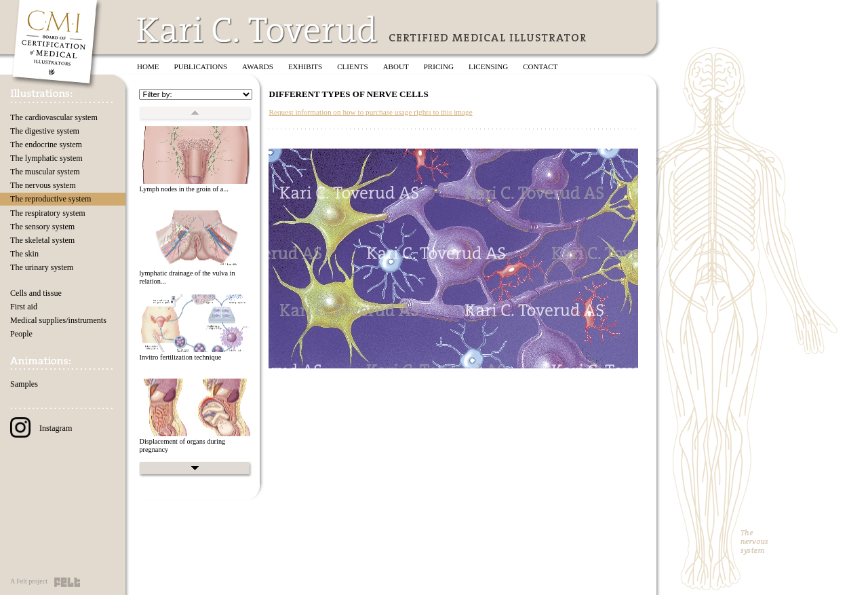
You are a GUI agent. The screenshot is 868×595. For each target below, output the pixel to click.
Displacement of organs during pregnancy (182, 446)
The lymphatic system (46, 158)
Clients (352, 66)
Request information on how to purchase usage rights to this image (370, 112)
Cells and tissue (36, 293)
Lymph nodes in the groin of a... (183, 189)
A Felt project (29, 581)
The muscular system (45, 172)
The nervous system (43, 185)
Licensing (488, 66)
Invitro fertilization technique (180, 357)
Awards (258, 66)
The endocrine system (46, 145)
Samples (24, 384)
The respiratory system (48, 213)
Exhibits (305, 66)
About (396, 66)
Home (148, 66)
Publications (201, 66)
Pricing (439, 66)
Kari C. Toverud (258, 30)
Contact (540, 66)
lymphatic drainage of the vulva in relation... (187, 277)
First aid (24, 307)
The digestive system (45, 131)
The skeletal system (42, 240)
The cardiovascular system (54, 117)
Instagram (41, 428)
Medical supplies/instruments (58, 320)
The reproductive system (51, 199)
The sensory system (42, 227)
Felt (67, 582)
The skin (24, 254)
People (21, 334)
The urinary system (42, 267)
